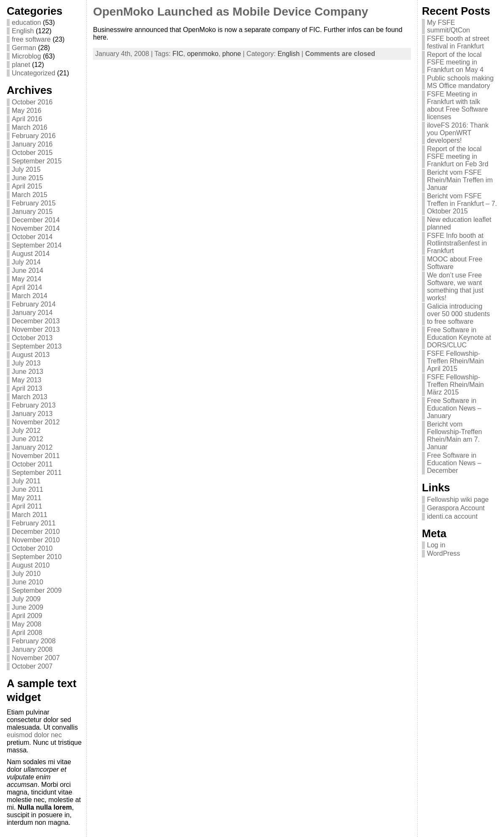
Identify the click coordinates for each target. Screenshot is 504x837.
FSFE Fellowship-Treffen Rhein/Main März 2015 (455, 385)
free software (31, 39)
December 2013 (36, 321)
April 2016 (27, 119)
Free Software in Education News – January (454, 408)
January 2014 (32, 313)
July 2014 (26, 262)
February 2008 (34, 641)
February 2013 (34, 405)
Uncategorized (33, 73)
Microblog (26, 56)
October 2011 (32, 464)
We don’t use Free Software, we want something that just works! (455, 287)
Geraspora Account (456, 508)
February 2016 (34, 136)
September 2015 (37, 161)
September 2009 (37, 590)
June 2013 (28, 372)
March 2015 (30, 195)
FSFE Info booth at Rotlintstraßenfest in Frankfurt (457, 243)
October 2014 (32, 237)
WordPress (444, 553)
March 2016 (30, 127)
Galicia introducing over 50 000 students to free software (458, 314)
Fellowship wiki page (458, 500)
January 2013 (32, 414)
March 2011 (30, 515)
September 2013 (37, 346)
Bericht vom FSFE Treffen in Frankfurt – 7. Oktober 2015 (462, 204)
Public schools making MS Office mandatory (460, 82)
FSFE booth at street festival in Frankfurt (458, 42)
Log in (436, 545)
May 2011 (27, 498)
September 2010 (37, 557)
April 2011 (27, 506)
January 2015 (32, 212)
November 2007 (36, 658)
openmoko (203, 54)
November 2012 (36, 422)
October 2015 (32, 153)
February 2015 (34, 203)
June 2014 (28, 271)
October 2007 (32, 666)
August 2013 (31, 355)
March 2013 (30, 397)
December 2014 (36, 220)
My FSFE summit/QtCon (448, 26)
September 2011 (37, 473)
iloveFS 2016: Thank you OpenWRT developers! (458, 133)
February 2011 (34, 523)
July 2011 (26, 481)
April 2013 (27, 388)
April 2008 (27, 633)
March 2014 (30, 296)
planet (21, 65)
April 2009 (27, 616)
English (23, 31)
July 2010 (26, 574)
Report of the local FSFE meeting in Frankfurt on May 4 (455, 62)
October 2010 (32, 548)
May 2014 (27, 279)
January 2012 (32, 447)
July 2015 (26, 169)
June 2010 (28, 582)
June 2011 (28, 489)
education (26, 23)
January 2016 (32, 144)
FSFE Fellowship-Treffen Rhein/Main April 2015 (455, 361)
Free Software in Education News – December (454, 463)
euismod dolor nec (34, 735)
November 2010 (36, 540)
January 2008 (32, 649)
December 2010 (36, 532)
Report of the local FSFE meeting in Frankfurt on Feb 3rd (458, 156)
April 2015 (27, 186)
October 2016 (32, 102)
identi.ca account (452, 516)
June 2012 (28, 439)
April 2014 (27, 287)
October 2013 (32, 338)
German (24, 48)
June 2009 (28, 607)
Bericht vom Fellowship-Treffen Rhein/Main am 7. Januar (455, 436)
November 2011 (36, 456)
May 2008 (27, 624)
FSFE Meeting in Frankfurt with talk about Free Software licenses (457, 105)
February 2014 (34, 304)
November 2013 (36, 329)
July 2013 (26, 363)
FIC (178, 54)
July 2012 (26, 430)
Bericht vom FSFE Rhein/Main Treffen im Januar (460, 180)
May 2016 (27, 111)
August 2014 (31, 254)
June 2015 (28, 178)
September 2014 (37, 245)
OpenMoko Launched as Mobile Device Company (231, 12)
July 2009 (26, 599)
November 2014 (36, 228)
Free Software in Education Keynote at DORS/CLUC (459, 337)
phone (232, 54)
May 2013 (27, 380)
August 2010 (31, 565)
